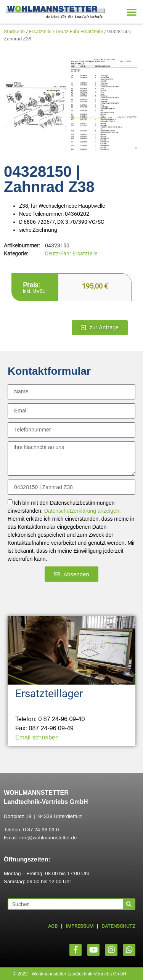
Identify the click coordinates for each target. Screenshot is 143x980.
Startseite (14, 31)
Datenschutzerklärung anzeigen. (83, 511)
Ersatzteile (40, 31)
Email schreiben (37, 737)
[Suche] (129, 904)
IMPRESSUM (80, 926)
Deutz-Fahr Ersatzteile (79, 31)
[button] (132, 12)
